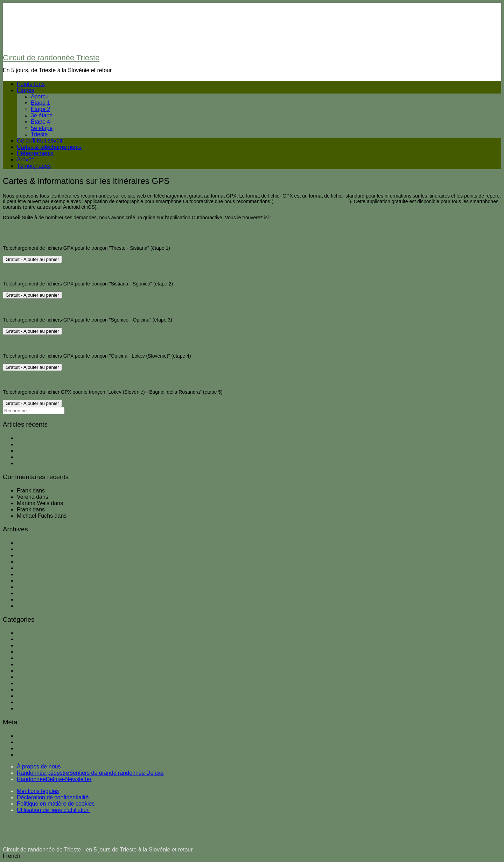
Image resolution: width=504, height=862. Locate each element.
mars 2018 (30, 593)
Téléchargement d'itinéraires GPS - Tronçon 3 (61, 308)
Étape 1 (40, 103)
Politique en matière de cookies (56, 804)
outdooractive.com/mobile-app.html (311, 201)
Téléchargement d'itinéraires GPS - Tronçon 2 (61, 272)
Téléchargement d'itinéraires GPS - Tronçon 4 (61, 344)
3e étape (42, 115)
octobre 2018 (33, 562)
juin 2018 (28, 574)
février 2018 (32, 599)
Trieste (39, 134)
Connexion (30, 736)
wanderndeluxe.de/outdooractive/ (309, 218)
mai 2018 (28, 581)
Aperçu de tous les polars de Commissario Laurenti (80, 457)
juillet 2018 (30, 568)
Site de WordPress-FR (45, 755)
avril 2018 (29, 587)
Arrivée (26, 160)
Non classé (31, 696)
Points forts (31, 84)
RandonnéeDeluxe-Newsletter (54, 779)
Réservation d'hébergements (52, 438)
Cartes (25, 677)
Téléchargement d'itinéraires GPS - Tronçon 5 (61, 380)
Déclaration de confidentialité (53, 797)
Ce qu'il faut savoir (40, 141)
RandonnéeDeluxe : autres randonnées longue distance (86, 444)
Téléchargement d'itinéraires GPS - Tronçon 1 (61, 236)
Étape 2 (40, 109)
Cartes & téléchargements (49, 147)
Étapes (26, 90)
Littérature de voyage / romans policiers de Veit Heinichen (88, 463)
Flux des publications (43, 742)
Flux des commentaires (46, 748)
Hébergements (35, 153)
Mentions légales (38, 791)
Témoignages (34, 166)
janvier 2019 (32, 549)
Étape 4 (40, 122)
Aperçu (40, 96)
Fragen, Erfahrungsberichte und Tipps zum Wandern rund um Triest (130, 491)
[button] (252, 856)
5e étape (42, 128)
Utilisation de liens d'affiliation (53, 810)
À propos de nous (39, 767)
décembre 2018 (36, 555)
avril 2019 (29, 543)
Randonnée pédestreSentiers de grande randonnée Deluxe (90, 773)
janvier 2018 (32, 606)
